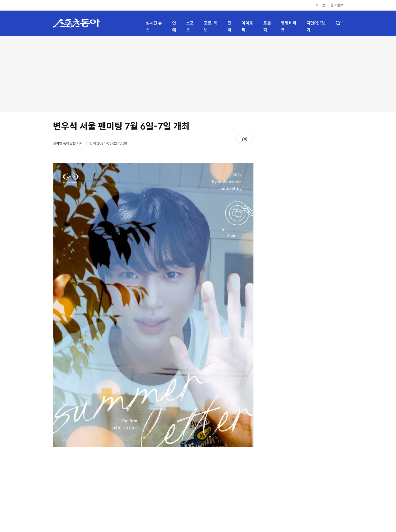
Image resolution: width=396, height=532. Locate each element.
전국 (230, 27)
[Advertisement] (198, 74)
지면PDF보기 (316, 27)
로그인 (320, 5)
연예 (174, 27)
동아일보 (337, 5)
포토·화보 (211, 27)
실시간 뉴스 (154, 27)
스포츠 (190, 27)
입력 (108, 143)
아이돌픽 (247, 27)
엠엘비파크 (289, 27)
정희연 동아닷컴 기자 (68, 143)
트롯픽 (267, 27)
